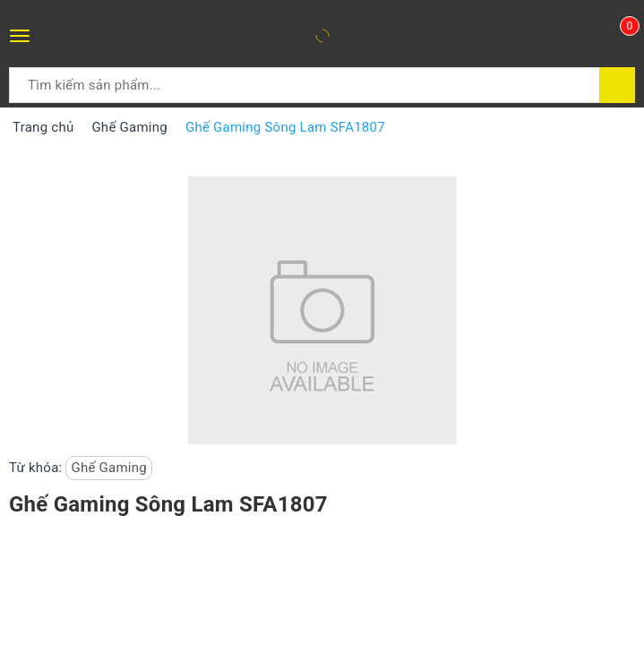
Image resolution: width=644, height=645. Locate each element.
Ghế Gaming (109, 468)
